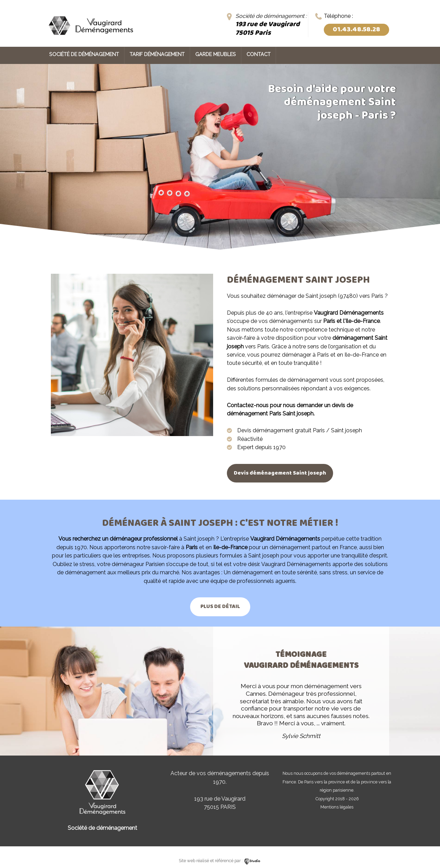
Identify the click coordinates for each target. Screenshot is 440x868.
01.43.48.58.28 (356, 30)
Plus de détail (220, 606)
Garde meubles (216, 54)
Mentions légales (337, 807)
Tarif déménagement (157, 54)
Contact (258, 54)
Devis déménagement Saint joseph (280, 473)
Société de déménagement (84, 54)
